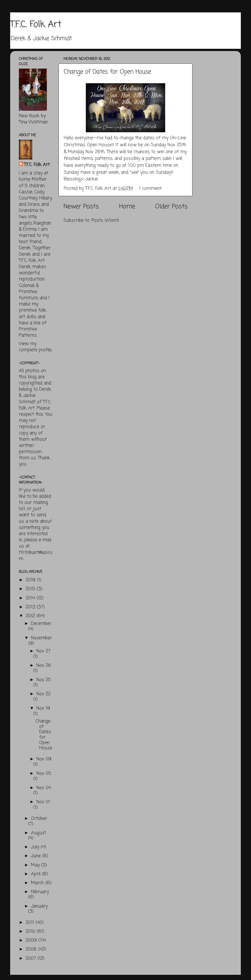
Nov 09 (44, 759)
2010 (31, 931)
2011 (31, 923)
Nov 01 (43, 802)
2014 (31, 598)
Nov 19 (43, 708)
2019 (31, 580)
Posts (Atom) (105, 220)
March (38, 883)
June (37, 856)
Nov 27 (43, 651)
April (36, 874)
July (36, 847)
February (40, 892)
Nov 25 (44, 680)
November (41, 638)
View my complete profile (35, 347)
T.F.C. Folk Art (36, 25)
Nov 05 (44, 773)
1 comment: (151, 188)
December (41, 624)
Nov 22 (44, 694)
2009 (32, 940)
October (39, 819)
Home (127, 207)
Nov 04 (44, 788)
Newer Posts (81, 207)
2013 (31, 607)
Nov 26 (44, 665)
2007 (32, 958)
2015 (31, 589)
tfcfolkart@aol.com (36, 556)
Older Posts (171, 207)
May (36, 865)
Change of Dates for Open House (107, 72)
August (39, 833)
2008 (32, 949)
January (39, 906)
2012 (31, 616)
